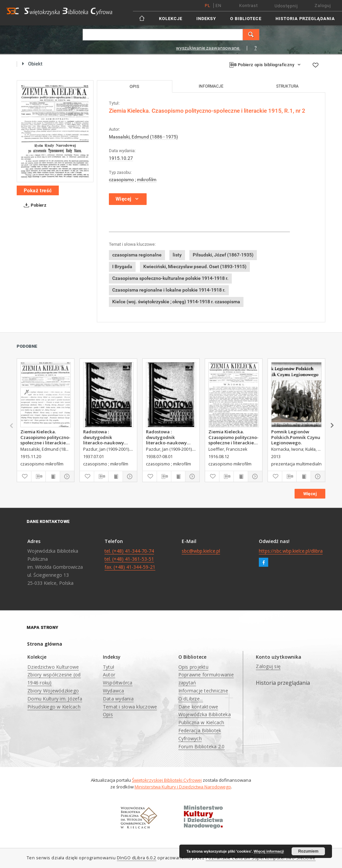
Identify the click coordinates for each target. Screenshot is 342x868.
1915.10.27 (121, 158)
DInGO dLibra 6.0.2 (137, 858)
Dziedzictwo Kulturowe (53, 667)
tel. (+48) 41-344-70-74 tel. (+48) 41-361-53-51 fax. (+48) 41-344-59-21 (130, 559)
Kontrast (248, 6)
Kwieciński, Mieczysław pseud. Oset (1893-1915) (195, 266)
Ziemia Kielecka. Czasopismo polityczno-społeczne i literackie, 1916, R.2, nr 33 (233, 437)
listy (177, 255)
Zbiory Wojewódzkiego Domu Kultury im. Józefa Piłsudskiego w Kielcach (55, 699)
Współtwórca (118, 683)
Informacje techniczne (203, 691)
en (218, 6)
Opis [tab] (134, 86)
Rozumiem (308, 851)
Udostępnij (286, 6)
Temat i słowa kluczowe (130, 707)
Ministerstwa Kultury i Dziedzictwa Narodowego (183, 787)
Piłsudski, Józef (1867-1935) (223, 255)
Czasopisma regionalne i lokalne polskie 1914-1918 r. (169, 290)
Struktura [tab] (287, 86)
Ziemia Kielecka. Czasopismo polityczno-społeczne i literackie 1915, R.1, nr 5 (45, 437)
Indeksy (206, 19)
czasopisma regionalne (137, 255)
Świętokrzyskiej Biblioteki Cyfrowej (167, 780)
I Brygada (122, 266)
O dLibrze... (191, 699)
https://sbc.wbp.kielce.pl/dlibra (291, 551)
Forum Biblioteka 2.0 (202, 746)
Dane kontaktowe (198, 707)
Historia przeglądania (305, 19)
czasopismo (121, 180)
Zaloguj (323, 6)
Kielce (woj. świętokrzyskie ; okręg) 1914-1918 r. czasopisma (176, 302)
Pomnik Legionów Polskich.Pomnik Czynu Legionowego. (296, 437)
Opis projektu (193, 667)
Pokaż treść (38, 191)
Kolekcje (171, 19)
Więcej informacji (269, 851)
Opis (108, 714)
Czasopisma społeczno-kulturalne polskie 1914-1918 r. (170, 278)
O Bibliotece (246, 19)
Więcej (310, 494)
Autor (109, 675)
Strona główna (45, 644)
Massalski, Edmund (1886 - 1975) (143, 137)
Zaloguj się (268, 666)
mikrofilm (147, 180)
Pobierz (34, 205)
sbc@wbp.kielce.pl (201, 551)
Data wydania (118, 699)
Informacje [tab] (211, 86)
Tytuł (109, 667)
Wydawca (114, 691)
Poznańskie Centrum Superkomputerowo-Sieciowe (261, 858)
